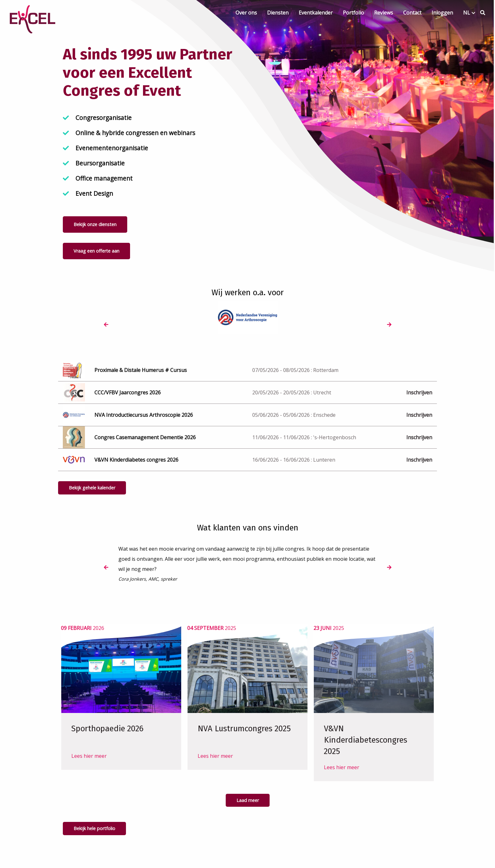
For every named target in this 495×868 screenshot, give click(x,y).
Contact (412, 13)
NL (467, 13)
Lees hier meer (89, 767)
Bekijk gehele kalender (92, 488)
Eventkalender (316, 13)
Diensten (278, 13)
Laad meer (248, 800)
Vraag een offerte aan (96, 251)
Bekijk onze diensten (95, 224)
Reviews (384, 13)
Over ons (246, 13)
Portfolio (353, 13)
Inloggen (442, 13)
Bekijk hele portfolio (94, 828)
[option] (161, 317)
